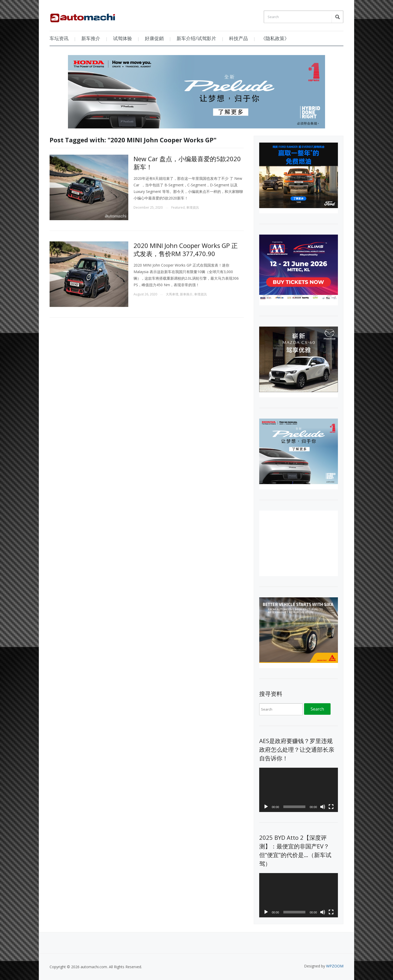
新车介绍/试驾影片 (196, 38)
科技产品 (238, 38)
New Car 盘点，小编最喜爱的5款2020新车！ (187, 163)
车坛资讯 (59, 38)
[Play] (266, 807)
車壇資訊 (193, 207)
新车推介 (91, 38)
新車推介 (186, 294)
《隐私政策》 (275, 38)
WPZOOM (335, 966)
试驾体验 (123, 38)
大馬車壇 (172, 294)
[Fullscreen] (331, 807)
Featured (178, 207)
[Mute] (323, 807)
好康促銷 (154, 38)
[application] (299, 790)
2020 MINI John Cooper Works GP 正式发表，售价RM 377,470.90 (186, 250)
